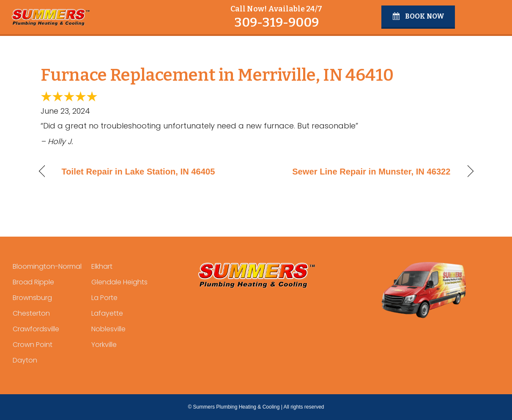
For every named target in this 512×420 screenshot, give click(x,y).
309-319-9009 (277, 22)
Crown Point (33, 345)
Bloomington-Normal (47, 266)
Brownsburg (32, 298)
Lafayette (107, 313)
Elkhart (102, 266)
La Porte (104, 298)
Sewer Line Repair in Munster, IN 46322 (371, 172)
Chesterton (31, 313)
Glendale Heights (119, 282)
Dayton (25, 360)
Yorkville (104, 345)
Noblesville (108, 329)
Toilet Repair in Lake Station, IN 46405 (138, 172)
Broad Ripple (33, 282)
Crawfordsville (36, 329)
